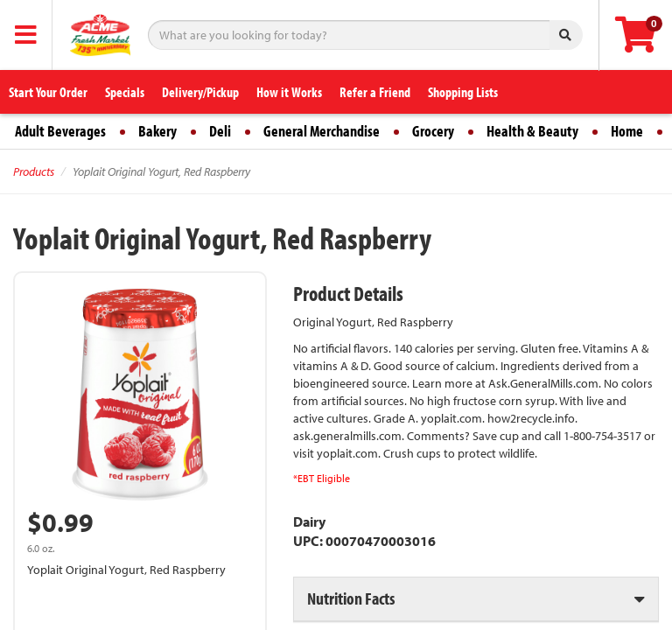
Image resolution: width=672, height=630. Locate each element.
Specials (125, 92)
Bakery (157, 131)
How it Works (289, 92)
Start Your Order (48, 92)
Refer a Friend (375, 92)
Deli (220, 131)
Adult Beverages (60, 131)
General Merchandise (322, 131)
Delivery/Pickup (200, 92)
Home (627, 131)
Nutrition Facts (351, 598)
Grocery (433, 131)
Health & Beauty (532, 131)
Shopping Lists (463, 92)
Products (34, 171)
